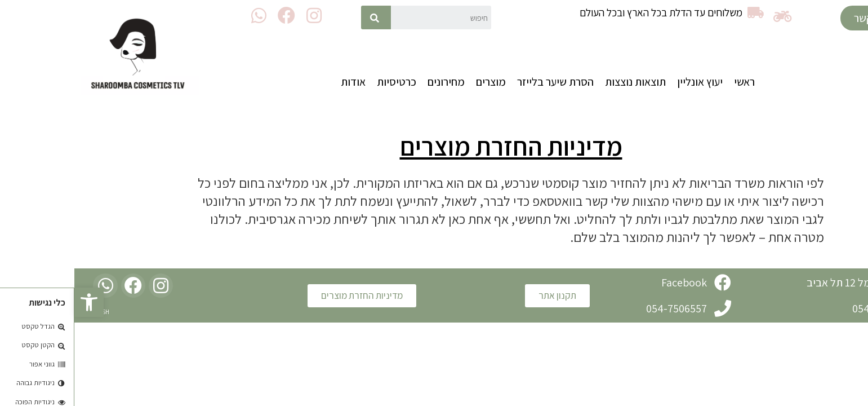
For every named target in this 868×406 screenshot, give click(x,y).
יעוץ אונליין (626, 82)
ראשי (670, 82)
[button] (797, 18)
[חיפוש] (302, 17)
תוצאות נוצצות (561, 82)
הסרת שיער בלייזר (481, 82)
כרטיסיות (322, 82)
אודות (279, 82)
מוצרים (417, 82)
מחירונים (372, 82)
